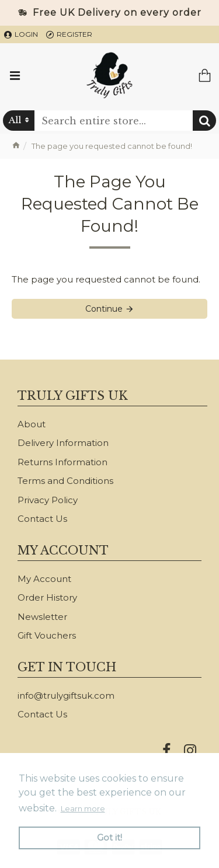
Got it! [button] (109, 838)
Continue (104, 309)
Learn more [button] (83, 808)
